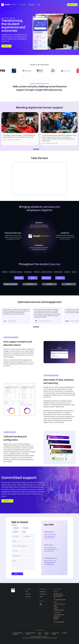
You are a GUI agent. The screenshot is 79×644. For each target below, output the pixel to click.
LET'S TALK (6, 501)
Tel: (60, 601)
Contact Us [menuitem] (72, 5)
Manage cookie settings (55, 635)
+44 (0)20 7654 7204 (49, 539)
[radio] (16, 529)
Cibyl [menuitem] (39, 5)
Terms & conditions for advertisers (18, 635)
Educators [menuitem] (22, 5)
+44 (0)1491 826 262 (49, 566)
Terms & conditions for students (31, 635)
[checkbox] (23, 531)
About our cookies (47, 635)
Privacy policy (40, 635)
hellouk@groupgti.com (50, 537)
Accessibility (65, 634)
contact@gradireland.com (51, 551)
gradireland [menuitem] (43, 595)
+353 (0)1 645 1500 (49, 553)
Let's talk (6, 46)
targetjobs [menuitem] (42, 593)
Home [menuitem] (27, 593)
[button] (36, 149)
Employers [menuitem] (31, 5)
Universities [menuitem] (28, 598)
